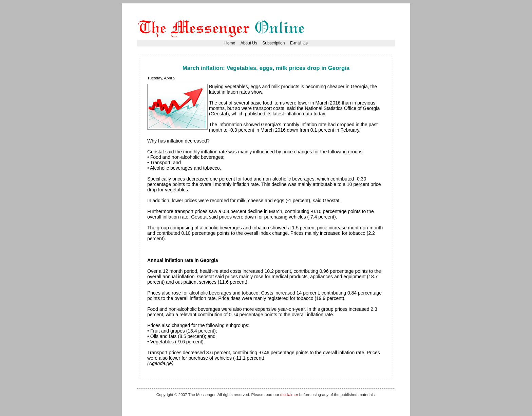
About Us (249, 43)
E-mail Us (299, 43)
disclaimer (289, 394)
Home (230, 43)
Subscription (273, 43)
